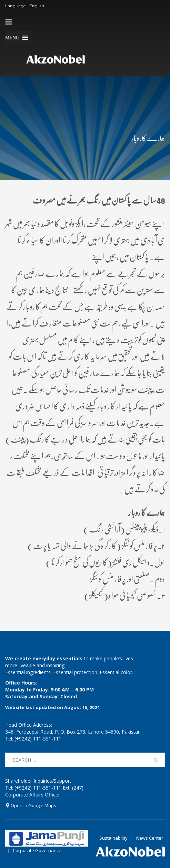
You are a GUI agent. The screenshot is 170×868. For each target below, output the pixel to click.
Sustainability (113, 838)
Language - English (25, 6)
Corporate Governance (37, 850)
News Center (150, 838)
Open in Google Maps (31, 805)
